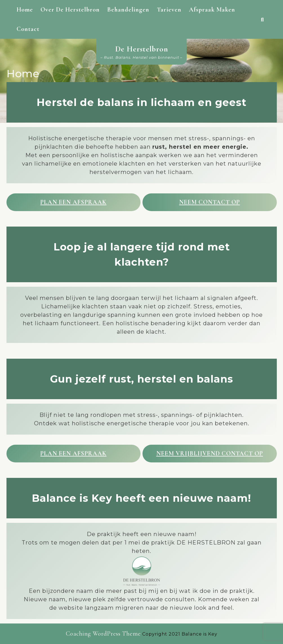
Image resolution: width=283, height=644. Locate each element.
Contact (28, 29)
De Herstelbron (142, 49)
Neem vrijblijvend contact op (210, 453)
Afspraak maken (212, 10)
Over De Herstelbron (70, 10)
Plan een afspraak (73, 202)
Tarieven (169, 10)
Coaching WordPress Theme (103, 634)
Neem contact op (210, 202)
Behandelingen (128, 10)
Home (25, 10)
